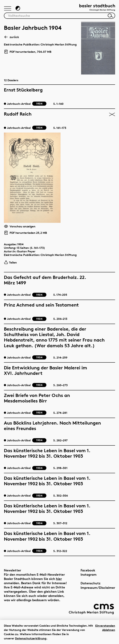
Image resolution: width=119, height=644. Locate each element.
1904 (20, 244)
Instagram (89, 574)
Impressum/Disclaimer (98, 587)
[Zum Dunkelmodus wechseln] (18, 8)
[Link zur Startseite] (97, 8)
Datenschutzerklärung (31, 638)
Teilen (10, 262)
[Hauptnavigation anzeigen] (8, 9)
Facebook (88, 570)
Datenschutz (91, 583)
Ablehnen (109, 630)
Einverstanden (105, 626)
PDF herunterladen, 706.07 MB (28, 52)
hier (59, 579)
